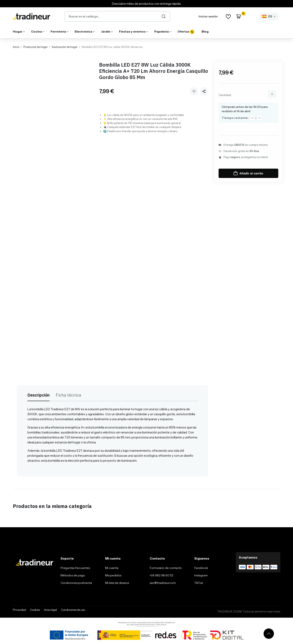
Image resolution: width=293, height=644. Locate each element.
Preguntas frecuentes (75, 568)
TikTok (199, 583)
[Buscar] (164, 16)
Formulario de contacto (166, 568)
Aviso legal (50, 610)
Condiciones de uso (73, 610)
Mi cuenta (112, 568)
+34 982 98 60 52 (162, 575)
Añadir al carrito (248, 173)
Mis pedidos (113, 575)
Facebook (201, 568)
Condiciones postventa (76, 583)
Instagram (201, 575)
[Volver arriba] (269, 634)
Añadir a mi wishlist (194, 91)
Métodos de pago (73, 575)
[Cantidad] (272, 94)
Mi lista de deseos (117, 583)
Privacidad (19, 610)
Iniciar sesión (208, 16)
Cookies (35, 610)
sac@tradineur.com (163, 583)
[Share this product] (204, 91)
